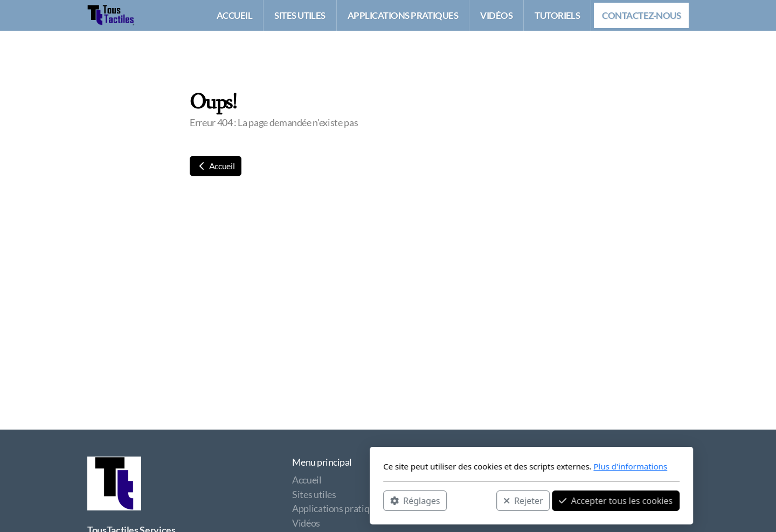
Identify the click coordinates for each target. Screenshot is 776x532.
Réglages (272, 500)
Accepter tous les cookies (472, 500)
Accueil (216, 166)
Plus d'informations (487, 466)
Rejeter (380, 500)
